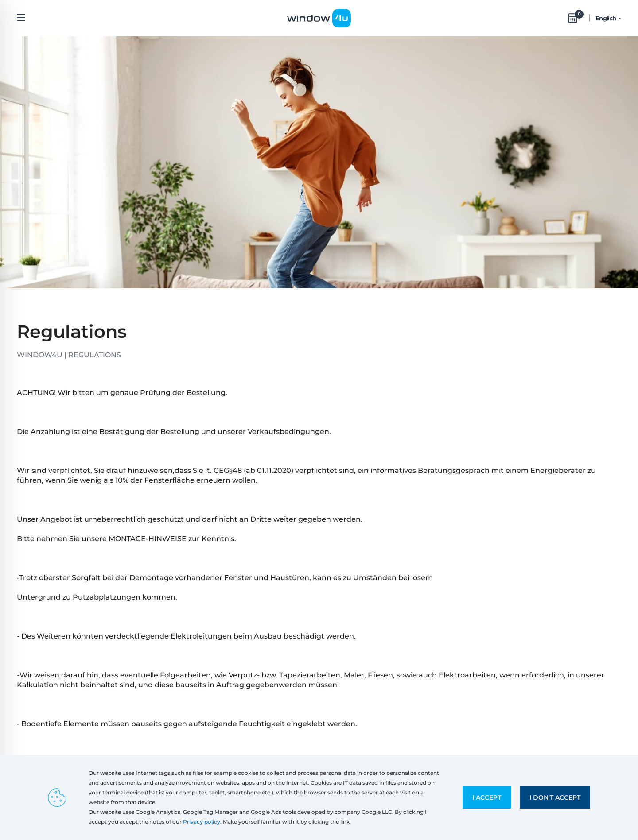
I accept (487, 797)
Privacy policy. (202, 822)
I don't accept (555, 797)
